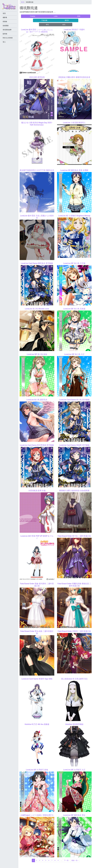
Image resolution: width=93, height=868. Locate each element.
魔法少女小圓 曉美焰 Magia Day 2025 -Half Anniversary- (37, 124)
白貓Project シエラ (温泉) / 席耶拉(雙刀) (37, 815)
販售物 (5, 34)
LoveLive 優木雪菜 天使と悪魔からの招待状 (37, 217)
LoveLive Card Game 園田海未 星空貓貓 (37, 263)
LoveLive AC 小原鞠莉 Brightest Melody (74, 216)
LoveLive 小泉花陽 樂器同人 (74, 123)
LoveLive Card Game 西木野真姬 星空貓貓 (37, 445)
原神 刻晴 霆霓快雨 (37, 77)
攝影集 (5, 17)
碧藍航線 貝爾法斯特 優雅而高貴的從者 (74, 77)
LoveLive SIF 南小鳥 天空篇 (74, 263)
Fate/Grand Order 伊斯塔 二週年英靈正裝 (74, 631)
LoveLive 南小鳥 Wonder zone (37, 309)
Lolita (56, 16)
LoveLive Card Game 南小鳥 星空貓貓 (74, 400)
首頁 (23, 2)
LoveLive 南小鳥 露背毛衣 (37, 400)
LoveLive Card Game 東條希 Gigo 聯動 (37, 679)
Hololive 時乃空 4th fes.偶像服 (37, 724)
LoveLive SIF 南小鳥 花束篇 (74, 309)
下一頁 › (67, 860)
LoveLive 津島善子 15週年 (74, 30)
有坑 (47, 25)
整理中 (67, 20)
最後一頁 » (75, 860)
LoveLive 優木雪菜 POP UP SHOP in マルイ (37, 537)
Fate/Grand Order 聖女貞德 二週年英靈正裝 (37, 632)
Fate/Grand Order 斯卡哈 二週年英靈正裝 (74, 536)
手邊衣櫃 (44, 20)
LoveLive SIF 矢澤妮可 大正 (74, 770)
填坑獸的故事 (7, 30)
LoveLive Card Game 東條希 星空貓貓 (74, 445)
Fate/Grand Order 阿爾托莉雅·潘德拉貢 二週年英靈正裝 (74, 585)
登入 (4, 42)
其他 (79, 16)
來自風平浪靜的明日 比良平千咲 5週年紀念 (37, 170)
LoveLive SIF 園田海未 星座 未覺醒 (74, 170)
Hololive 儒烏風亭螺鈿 (74, 724)
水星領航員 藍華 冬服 (37, 491)
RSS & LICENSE (8, 38)
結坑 (64, 25)
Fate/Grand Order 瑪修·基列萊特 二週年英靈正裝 (37, 585)
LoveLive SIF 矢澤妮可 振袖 (37, 770)
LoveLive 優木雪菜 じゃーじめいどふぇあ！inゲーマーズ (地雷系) (37, 31)
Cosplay (33, 16)
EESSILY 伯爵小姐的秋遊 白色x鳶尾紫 (74, 491)
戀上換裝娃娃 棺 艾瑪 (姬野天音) (74, 679)
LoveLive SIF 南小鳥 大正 (74, 354)
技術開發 (6, 26)
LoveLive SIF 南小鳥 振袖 (37, 354)
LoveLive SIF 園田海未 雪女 (74, 815)
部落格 (5, 22)
